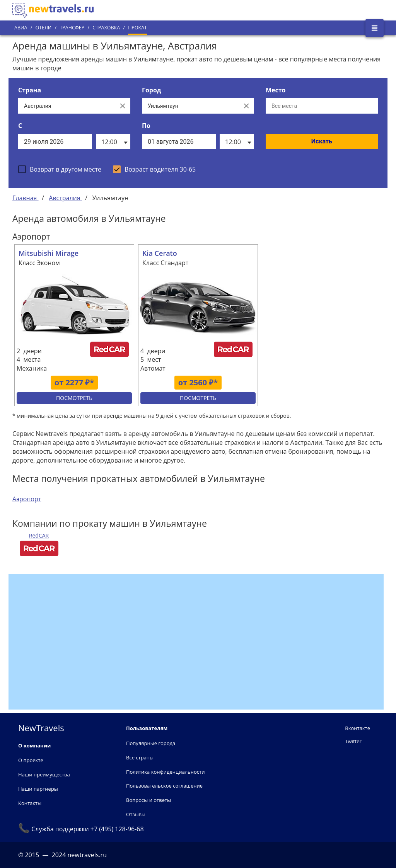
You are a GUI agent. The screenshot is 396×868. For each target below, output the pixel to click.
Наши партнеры (38, 789)
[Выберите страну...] (67, 106)
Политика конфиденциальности (165, 772)
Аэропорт (27, 499)
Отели (43, 28)
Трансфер (72, 28)
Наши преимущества (44, 774)
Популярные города (151, 743)
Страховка (106, 28)
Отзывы (136, 814)
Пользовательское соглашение (164, 786)
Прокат (137, 28)
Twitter (353, 741)
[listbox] (113, 141)
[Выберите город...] (190, 106)
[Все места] (322, 106)
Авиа (21, 28)
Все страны (140, 757)
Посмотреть (74, 398)
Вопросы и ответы (148, 800)
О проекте (31, 760)
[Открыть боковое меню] (375, 28)
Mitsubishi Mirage (49, 253)
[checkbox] (60, 169)
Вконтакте (358, 728)
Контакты (30, 803)
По (146, 126)
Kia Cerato (160, 253)
